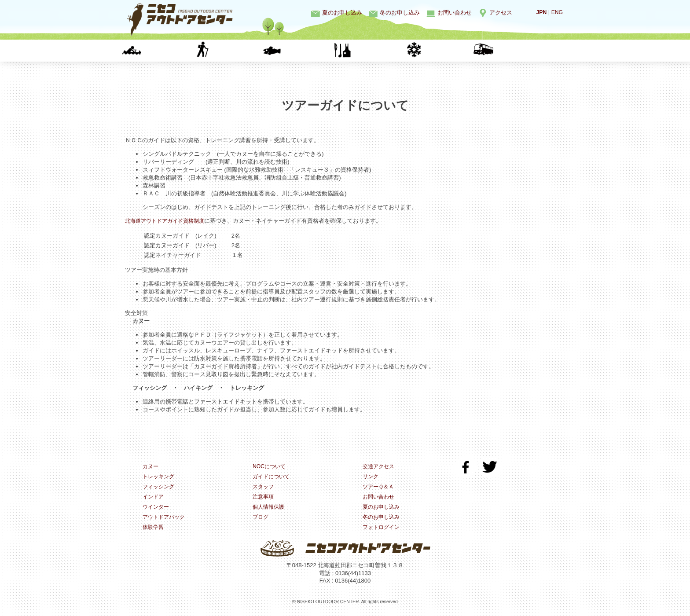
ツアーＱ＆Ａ (380, 488)
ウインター (442, 50)
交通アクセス (380, 467)
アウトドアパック (165, 519)
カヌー (160, 50)
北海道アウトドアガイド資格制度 (168, 221)
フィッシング (301, 50)
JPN (540, 12)
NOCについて (270, 467)
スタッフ (264, 488)
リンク (371, 477)
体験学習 (512, 50)
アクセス (501, 13)
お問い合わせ (455, 13)
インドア (371, 50)
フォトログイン (383, 530)
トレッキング (231, 50)
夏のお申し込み (342, 13)
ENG (557, 12)
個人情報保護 (270, 509)
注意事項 (264, 498)
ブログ (261, 519)
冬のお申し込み (400, 13)
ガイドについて (273, 477)
